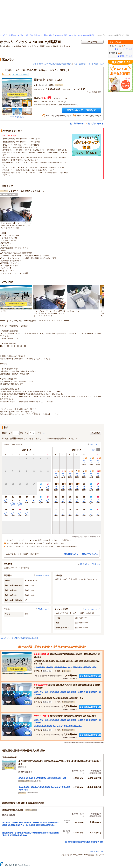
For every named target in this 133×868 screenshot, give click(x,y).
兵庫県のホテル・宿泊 (16, 35)
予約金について (42, 609)
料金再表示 (96, 433)
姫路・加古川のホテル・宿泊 (58, 35)
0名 (44, 433)
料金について (94, 445)
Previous (3, 297)
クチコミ (95, 64)
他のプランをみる (96, 124)
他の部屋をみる (77, 124)
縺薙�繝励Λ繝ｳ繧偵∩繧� (90, 677)
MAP (102, 64)
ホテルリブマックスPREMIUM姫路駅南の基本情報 (52, 64)
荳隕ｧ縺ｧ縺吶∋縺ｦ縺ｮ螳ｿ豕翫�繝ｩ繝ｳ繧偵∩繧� (84, 842)
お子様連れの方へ (41, 575)
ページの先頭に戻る (97, 851)
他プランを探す (13, 504)
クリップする (92, 42)
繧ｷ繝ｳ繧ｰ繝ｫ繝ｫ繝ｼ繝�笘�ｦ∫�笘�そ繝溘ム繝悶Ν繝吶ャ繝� (58, 726)
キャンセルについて (91, 609)
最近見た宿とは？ (126, 56)
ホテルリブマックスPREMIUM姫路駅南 (82, 35)
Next (100, 297)
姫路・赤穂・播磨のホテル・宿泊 (36, 35)
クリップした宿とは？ (124, 49)
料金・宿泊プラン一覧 (82, 64)
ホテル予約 (4, 35)
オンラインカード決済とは (89, 564)
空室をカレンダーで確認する (82, 110)
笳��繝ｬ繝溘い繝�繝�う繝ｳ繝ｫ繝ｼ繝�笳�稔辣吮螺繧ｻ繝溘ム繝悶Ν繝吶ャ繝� (65, 667)
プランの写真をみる (17, 117)
